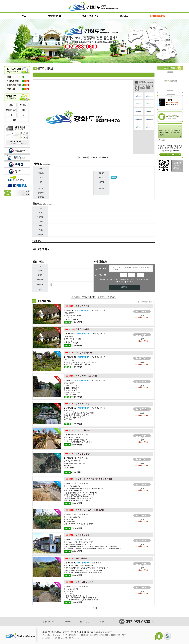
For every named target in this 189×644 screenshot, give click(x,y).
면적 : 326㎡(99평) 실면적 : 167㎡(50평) (79, 542)
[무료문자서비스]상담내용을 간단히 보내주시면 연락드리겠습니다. (170, 133)
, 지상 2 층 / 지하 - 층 (85, 357)
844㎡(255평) (69, 360)
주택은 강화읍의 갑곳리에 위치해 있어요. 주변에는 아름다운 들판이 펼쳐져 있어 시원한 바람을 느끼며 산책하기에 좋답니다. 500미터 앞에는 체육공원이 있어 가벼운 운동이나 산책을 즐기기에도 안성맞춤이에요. (93, 547)
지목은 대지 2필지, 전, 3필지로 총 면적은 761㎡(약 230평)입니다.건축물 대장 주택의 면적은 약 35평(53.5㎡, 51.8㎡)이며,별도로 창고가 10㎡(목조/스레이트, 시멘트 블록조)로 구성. (86, 570)
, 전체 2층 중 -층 (77, 539)
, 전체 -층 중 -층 (76, 435)
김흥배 (169, 100)
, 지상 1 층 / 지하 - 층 (85, 310)
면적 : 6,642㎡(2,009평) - (73, 461)
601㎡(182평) (69, 411)
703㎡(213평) (69, 383)
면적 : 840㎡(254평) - (72, 589)
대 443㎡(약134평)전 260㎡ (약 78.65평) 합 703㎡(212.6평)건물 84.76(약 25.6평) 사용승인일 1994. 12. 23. (73, 390)
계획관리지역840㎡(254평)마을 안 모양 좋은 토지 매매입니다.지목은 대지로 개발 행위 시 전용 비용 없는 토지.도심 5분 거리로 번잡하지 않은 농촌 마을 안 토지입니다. (83, 596)
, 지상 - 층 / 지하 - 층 (85, 380)
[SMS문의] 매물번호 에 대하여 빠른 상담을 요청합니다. (132, 269)
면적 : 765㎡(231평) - (72, 438)
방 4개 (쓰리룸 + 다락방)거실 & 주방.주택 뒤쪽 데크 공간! (72, 318)
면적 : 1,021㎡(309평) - (73, 517)
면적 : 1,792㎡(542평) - (73, 486)
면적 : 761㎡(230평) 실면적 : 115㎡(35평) (79, 566)
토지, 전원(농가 (172, 105)
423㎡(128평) (69, 313)
